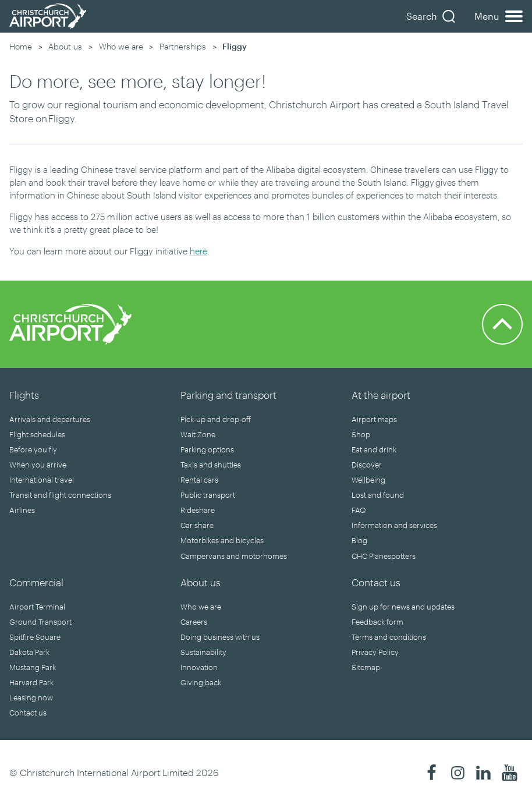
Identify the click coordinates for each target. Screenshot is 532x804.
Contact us (28, 713)
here (198, 251)
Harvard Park (31, 682)
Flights (24, 395)
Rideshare (198, 510)
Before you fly (33, 449)
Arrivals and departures (50, 419)
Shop (361, 434)
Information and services (394, 525)
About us (65, 46)
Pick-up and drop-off (216, 419)
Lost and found (378, 495)
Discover (367, 465)
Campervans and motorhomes (234, 556)
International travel (42, 480)
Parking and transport (228, 395)
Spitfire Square (35, 637)
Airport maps (374, 419)
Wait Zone (198, 434)
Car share (197, 525)
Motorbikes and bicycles (222, 540)
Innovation (199, 667)
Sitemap (366, 667)
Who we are (121, 46)
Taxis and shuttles (211, 465)
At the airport (381, 395)
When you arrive (38, 465)
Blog (359, 540)
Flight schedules (37, 434)
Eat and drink (374, 449)
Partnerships (183, 46)
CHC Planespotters (384, 556)
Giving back (201, 682)
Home (21, 46)
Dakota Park (29, 652)
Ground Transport (40, 622)
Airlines (22, 510)
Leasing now (31, 697)
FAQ (359, 510)
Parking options (207, 449)
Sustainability (203, 652)
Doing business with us (220, 637)
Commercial (36, 582)
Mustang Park (33, 667)
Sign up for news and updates (403, 607)
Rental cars (199, 480)
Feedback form (377, 622)
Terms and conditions (389, 637)
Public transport (208, 495)
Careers (194, 622)
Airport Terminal (37, 607)
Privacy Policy (375, 652)
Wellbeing (368, 480)
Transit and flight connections (60, 495)
